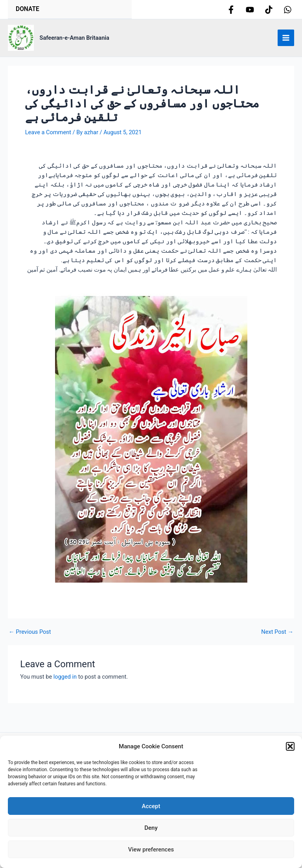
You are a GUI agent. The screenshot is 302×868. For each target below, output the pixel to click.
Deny (151, 828)
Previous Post (30, 635)
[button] (290, 746)
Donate (29, 10)
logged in (65, 680)
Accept (151, 806)
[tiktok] (269, 11)
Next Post (277, 635)
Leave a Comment (48, 135)
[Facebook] (231, 11)
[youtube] (250, 11)
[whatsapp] (288, 11)
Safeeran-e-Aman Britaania (75, 41)
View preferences (151, 849)
